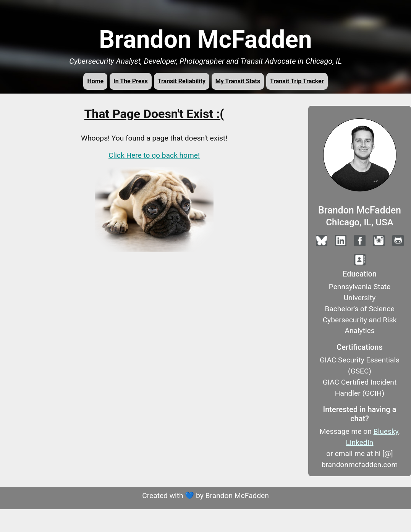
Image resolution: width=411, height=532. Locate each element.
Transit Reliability (182, 81)
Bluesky (386, 431)
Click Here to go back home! (154, 155)
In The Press (131, 81)
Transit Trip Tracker (297, 81)
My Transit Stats (238, 81)
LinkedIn (360, 442)
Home (95, 81)
